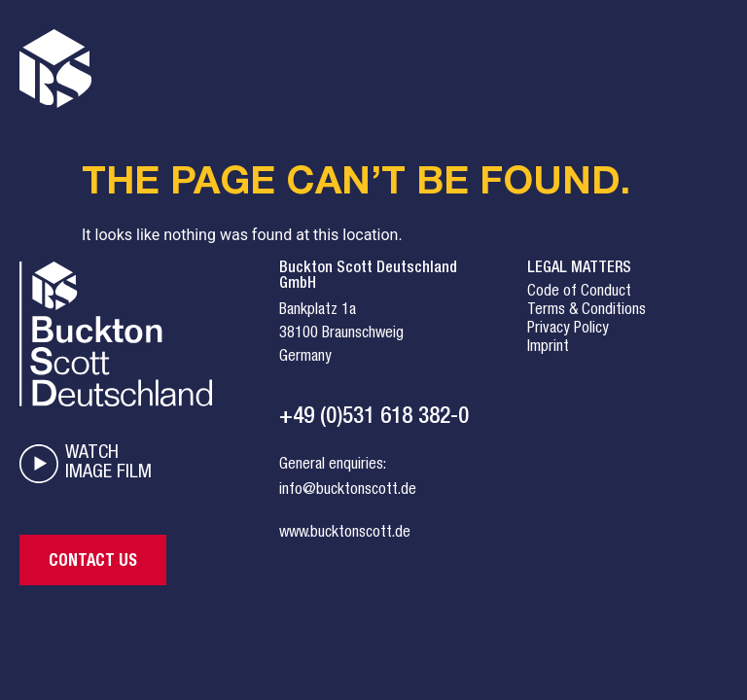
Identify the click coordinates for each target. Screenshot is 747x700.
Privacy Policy (568, 330)
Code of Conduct (579, 293)
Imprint (548, 348)
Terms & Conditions (587, 311)
